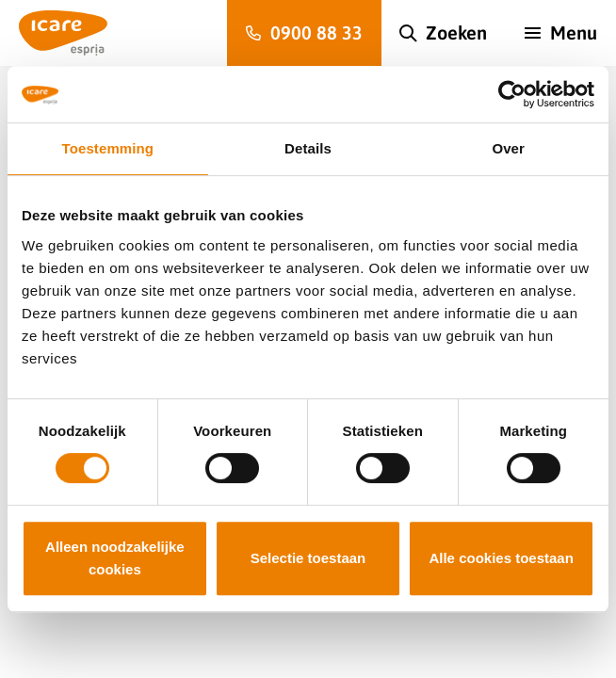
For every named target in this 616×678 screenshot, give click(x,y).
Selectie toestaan (308, 558)
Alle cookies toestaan (501, 558)
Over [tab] (508, 148)
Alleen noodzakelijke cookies (115, 558)
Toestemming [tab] (108, 148)
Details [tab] (308, 148)
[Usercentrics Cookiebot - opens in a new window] (512, 94)
